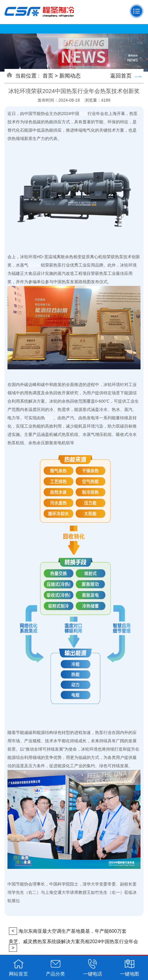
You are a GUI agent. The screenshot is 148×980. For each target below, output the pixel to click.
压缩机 (35, 265)
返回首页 (126, 76)
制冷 (49, 418)
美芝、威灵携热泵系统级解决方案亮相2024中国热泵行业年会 (73, 942)
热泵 (83, 114)
